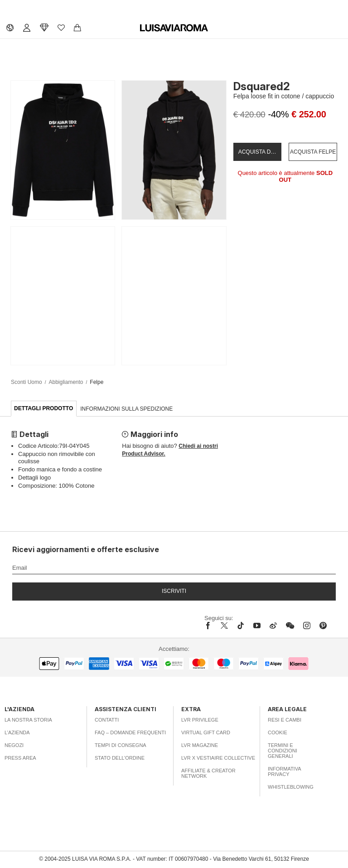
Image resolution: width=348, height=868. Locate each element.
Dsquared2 (262, 86)
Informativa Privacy (284, 771)
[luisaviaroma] (174, 28)
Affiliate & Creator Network (208, 773)
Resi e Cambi (285, 720)
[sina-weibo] (273, 626)
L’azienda (17, 732)
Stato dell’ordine (120, 758)
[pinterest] (323, 626)
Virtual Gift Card (206, 732)
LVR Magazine (200, 745)
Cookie (278, 732)
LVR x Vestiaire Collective (218, 758)
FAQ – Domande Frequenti (130, 732)
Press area (20, 758)
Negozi (14, 745)
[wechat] (290, 626)
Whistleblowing (291, 787)
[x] (224, 626)
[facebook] (210, 626)
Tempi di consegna (121, 745)
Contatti (107, 720)
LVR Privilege (200, 720)
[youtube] (257, 626)
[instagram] (307, 626)
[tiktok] (241, 626)
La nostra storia (28, 720)
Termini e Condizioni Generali (283, 751)
